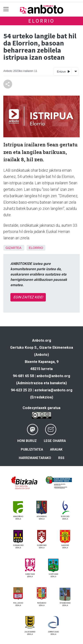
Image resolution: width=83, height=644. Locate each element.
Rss (61, 458)
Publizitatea (32, 450)
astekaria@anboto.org (53, 390)
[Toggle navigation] (6, 9)
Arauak (56, 450)
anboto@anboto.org (53, 376)
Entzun (63, 71)
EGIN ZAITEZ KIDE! (28, 297)
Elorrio (42, 21)
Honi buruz (27, 441)
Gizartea (13, 248)
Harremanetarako (35, 458)
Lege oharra (55, 441)
